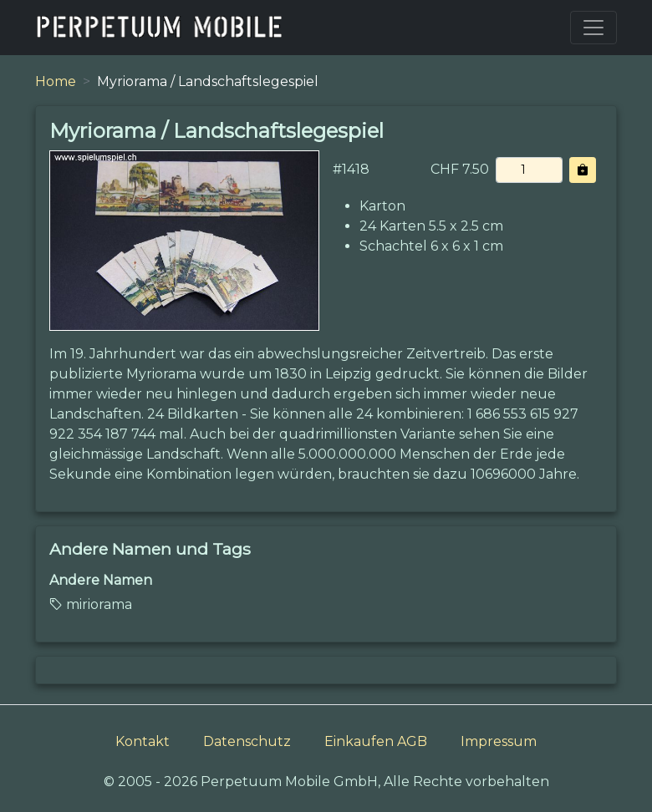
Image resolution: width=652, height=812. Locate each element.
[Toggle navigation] (593, 28)
